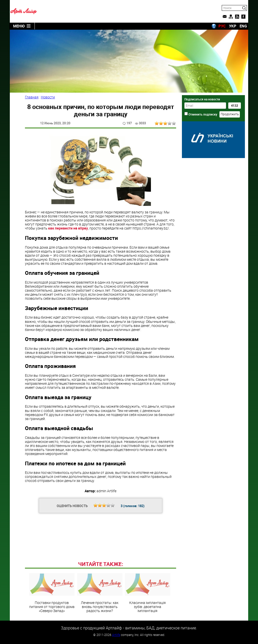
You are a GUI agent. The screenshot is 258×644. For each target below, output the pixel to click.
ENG (243, 26)
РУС (222, 26)
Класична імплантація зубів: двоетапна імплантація (148, 593)
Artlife (116, 635)
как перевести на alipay (68, 228)
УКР (233, 26)
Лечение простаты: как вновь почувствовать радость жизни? (100, 593)
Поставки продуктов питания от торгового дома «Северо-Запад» (52, 593)
